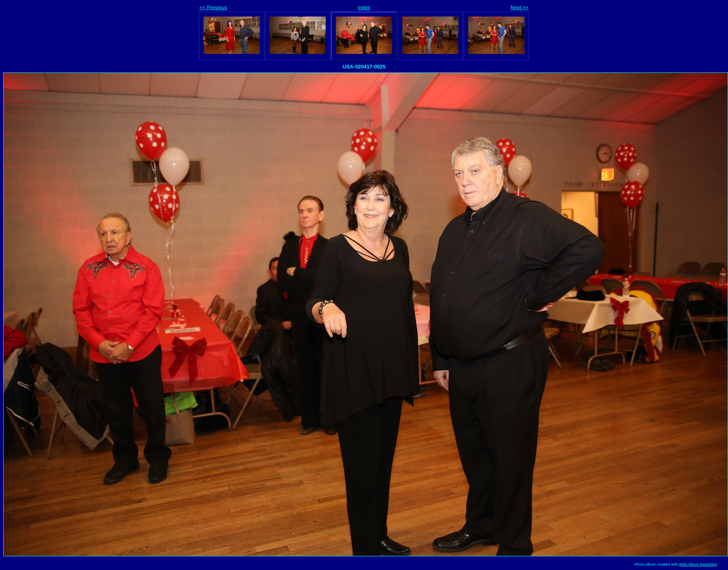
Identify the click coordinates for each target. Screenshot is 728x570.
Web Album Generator (698, 564)
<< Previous (213, 7)
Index (364, 7)
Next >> (519, 7)
